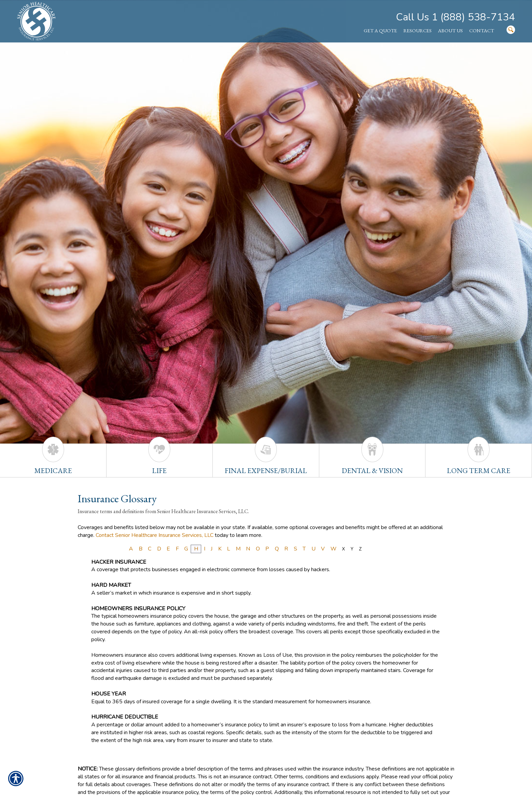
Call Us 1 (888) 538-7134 (455, 17)
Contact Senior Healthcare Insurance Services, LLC (155, 535)
